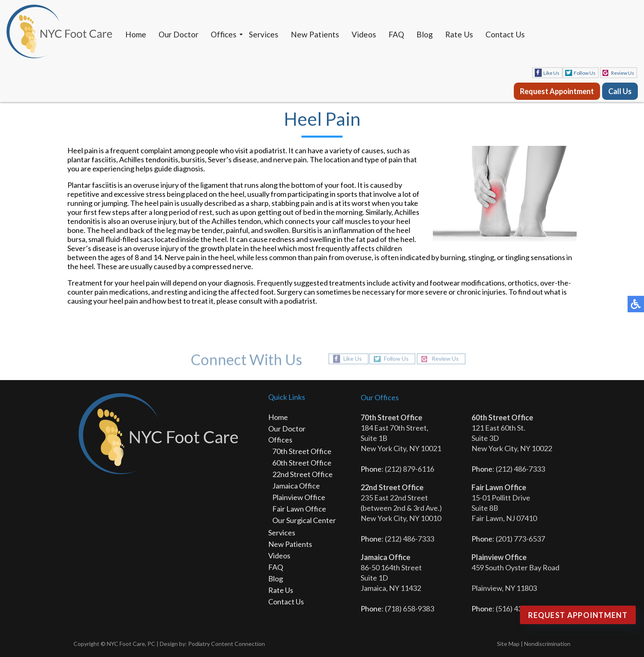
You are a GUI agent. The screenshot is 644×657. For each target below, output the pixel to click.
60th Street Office (302, 463)
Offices (224, 34)
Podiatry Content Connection (227, 644)
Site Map (508, 644)
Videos (364, 34)
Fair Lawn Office (299, 509)
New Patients (315, 34)
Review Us (623, 73)
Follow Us (585, 73)
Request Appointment (557, 91)
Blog (425, 34)
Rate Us (459, 34)
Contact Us (505, 34)
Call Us (620, 91)
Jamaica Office (296, 486)
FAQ (396, 34)
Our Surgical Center (304, 520)
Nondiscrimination (547, 644)
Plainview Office (299, 497)
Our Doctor (178, 34)
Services (264, 34)
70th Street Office (302, 451)
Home (136, 34)
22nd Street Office (302, 474)
